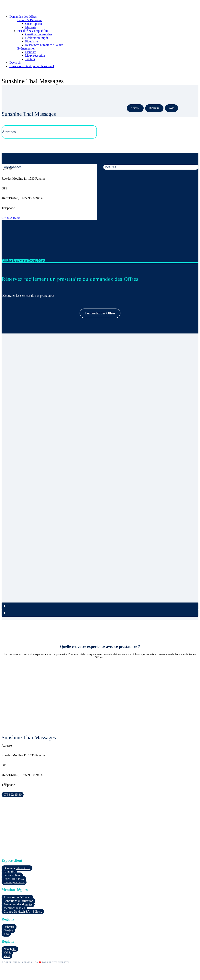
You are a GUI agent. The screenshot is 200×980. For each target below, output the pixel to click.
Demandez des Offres (23, 17)
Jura (6, 934)
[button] (100, 606)
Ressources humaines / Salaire (44, 45)
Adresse (135, 108)
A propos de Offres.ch (17, 897)
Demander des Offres (17, 868)
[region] (100, 477)
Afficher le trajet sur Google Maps (23, 260)
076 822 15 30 (11, 218)
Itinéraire (154, 108)
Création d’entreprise (39, 34)
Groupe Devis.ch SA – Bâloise (23, 912)
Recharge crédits (14, 882)
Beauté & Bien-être (29, 20)
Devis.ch (15, 63)
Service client (12, 875)
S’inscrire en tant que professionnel (32, 66)
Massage (31, 27)
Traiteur (30, 59)
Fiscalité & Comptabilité (33, 31)
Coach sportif (34, 24)
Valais (7, 953)
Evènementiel (26, 48)
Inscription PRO (14, 879)
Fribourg (9, 927)
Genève (8, 930)
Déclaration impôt (37, 38)
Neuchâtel (10, 949)
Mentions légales (14, 908)
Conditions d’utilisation (18, 901)
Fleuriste (31, 52)
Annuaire (9, 872)
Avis (171, 108)
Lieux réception (35, 56)
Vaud (7, 956)
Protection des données (18, 904)
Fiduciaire (32, 41)
